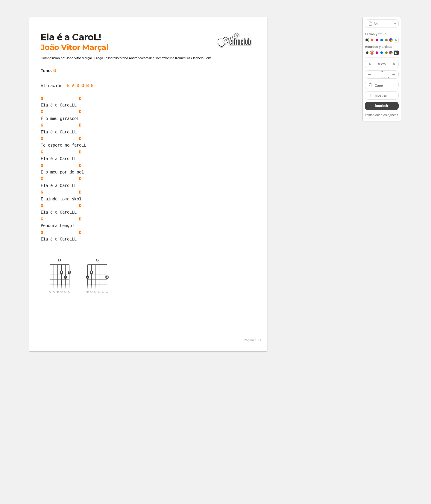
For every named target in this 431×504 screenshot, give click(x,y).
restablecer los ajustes (382, 115)
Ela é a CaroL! (71, 37)
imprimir (382, 106)
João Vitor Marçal (75, 47)
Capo (379, 86)
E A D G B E (80, 85)
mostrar (381, 95)
